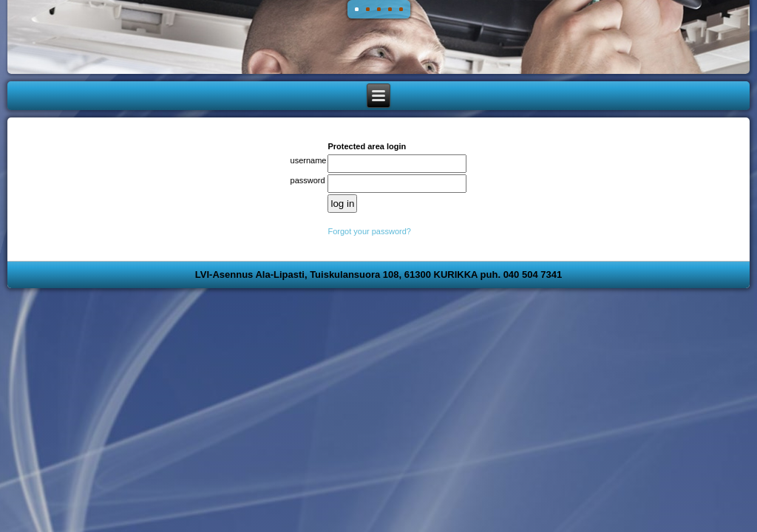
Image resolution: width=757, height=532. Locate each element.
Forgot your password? (369, 231)
